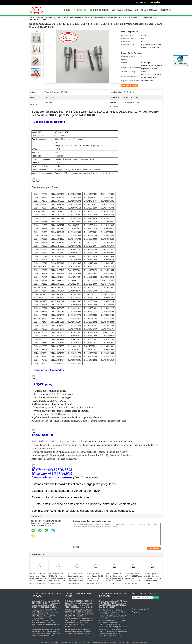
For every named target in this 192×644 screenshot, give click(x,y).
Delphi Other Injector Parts (79, 595)
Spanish (158, 2)
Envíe (156, 598)
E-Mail (135, 609)
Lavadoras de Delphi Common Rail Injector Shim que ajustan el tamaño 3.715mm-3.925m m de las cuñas (78, 632)
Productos (80, 10)
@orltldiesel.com (85, 477)
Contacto (166, 10)
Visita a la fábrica (122, 10)
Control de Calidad (146, 10)
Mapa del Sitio (144, 609)
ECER (150, 642)
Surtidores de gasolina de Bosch (57, 18)
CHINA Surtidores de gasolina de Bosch (70, 642)
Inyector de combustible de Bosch (47, 595)
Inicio (67, 10)
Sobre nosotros (99, 10)
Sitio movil (136, 612)
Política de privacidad (47, 642)
